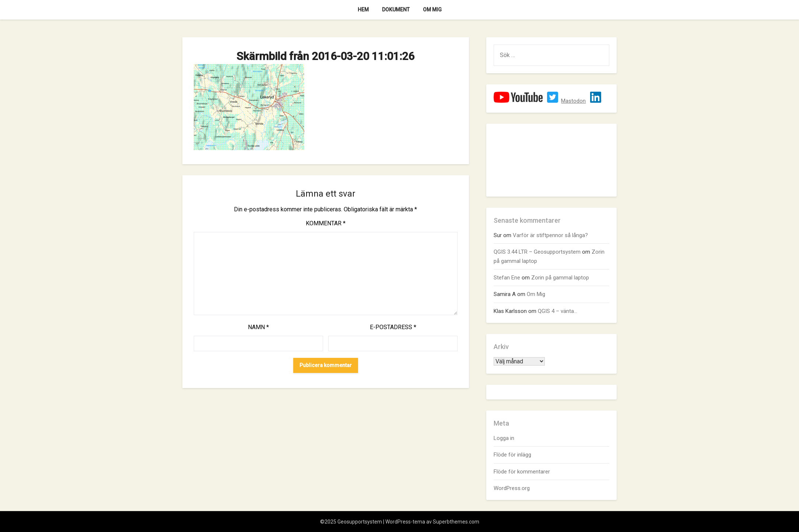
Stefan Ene (507, 278)
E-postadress (393, 327)
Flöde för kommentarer (522, 472)
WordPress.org (512, 488)
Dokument (396, 10)
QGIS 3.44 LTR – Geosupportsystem (537, 252)
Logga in (504, 438)
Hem (363, 10)
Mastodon (573, 101)
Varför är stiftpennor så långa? (550, 235)
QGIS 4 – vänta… (558, 311)
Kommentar (326, 223)
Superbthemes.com (456, 522)
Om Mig (432, 10)
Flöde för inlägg (512, 455)
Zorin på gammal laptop (560, 278)
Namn (258, 327)
